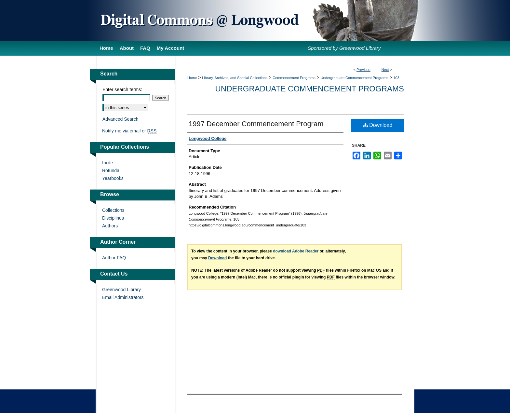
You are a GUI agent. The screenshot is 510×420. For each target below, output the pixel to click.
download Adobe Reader (296, 251)
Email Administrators (123, 297)
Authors (110, 226)
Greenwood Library (121, 290)
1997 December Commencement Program (256, 124)
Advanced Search (121, 119)
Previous (363, 70)
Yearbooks (113, 178)
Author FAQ (114, 258)
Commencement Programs (294, 78)
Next (385, 70)
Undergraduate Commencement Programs (355, 78)
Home (192, 78)
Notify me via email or (129, 131)
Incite (107, 163)
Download (378, 125)
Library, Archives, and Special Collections (235, 78)
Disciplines (113, 218)
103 (396, 78)
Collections (113, 210)
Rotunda (111, 170)
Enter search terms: (122, 89)
